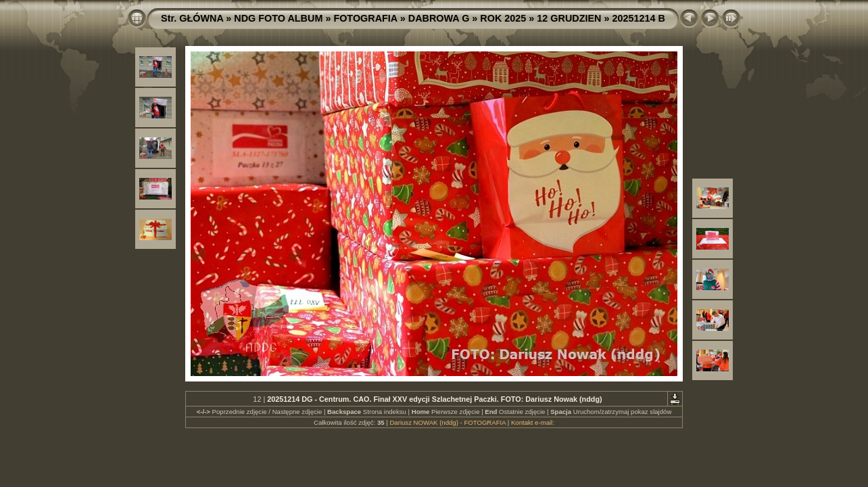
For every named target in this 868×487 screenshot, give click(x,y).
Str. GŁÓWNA (192, 18)
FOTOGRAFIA (365, 18)
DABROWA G (439, 18)
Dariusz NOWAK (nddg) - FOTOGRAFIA (448, 422)
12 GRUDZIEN (569, 18)
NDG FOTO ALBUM (278, 18)
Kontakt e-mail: (533, 422)
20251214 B (639, 18)
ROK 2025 (503, 18)
